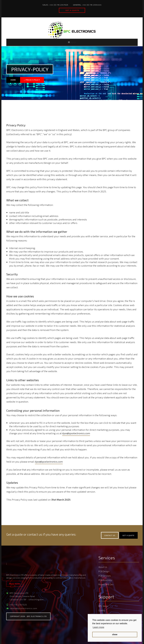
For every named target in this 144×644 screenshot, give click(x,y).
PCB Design (104, 573)
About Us (103, 569)
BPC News (103, 605)
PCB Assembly (105, 580)
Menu (72, 43)
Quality (102, 609)
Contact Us (110, 537)
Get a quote (72, 10)
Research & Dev (106, 584)
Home (13, 82)
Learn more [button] (98, 627)
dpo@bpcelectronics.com (76, 435)
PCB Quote (103, 613)
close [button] (115, 634)
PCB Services (105, 577)
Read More (15, 586)
